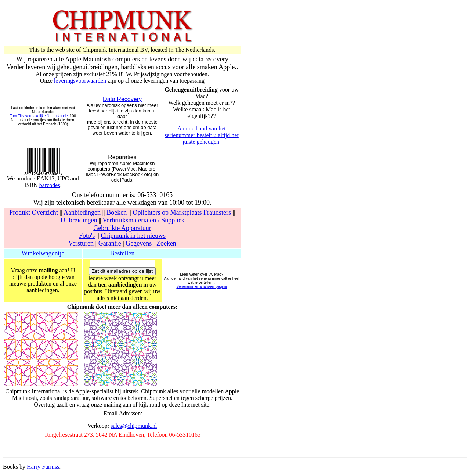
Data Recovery (122, 99)
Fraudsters (217, 212)
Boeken (117, 212)
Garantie (110, 243)
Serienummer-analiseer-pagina (201, 287)
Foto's (87, 236)
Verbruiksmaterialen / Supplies (143, 220)
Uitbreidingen (79, 220)
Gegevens (139, 243)
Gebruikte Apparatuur (122, 228)
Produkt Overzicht (33, 212)
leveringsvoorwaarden (80, 81)
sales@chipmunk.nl (134, 426)
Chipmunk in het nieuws (133, 236)
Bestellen (122, 253)
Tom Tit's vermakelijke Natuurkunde (39, 116)
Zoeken (166, 243)
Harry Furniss (43, 467)
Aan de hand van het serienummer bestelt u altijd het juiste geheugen (202, 135)
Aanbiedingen (82, 212)
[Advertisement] (137, 448)
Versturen (81, 243)
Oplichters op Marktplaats (167, 212)
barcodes (50, 185)
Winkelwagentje (43, 253)
